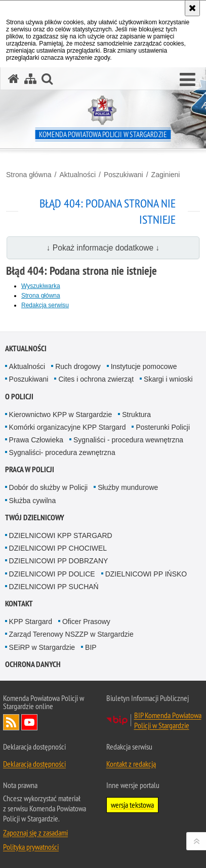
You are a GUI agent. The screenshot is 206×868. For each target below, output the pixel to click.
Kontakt (19, 604)
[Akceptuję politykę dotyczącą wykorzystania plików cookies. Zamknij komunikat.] (192, 8)
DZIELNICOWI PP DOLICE (52, 574)
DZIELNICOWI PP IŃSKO (146, 574)
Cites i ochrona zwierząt (96, 379)
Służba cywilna (33, 501)
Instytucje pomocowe (144, 366)
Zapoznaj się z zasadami (35, 833)
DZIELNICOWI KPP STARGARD (61, 535)
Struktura (136, 415)
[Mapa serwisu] (30, 79)
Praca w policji (30, 469)
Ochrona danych (33, 664)
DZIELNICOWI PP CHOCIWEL (58, 548)
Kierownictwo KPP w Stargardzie (61, 415)
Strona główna (29, 175)
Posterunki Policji (163, 427)
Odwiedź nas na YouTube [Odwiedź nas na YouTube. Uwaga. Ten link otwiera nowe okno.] (29, 722)
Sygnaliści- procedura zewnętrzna (62, 452)
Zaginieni (166, 175)
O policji (19, 397)
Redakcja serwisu (45, 305)
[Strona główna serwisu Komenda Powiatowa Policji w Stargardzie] (14, 79)
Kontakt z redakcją (131, 764)
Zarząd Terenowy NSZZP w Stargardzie (71, 634)
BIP (91, 647)
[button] (188, 80)
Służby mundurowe (128, 487)
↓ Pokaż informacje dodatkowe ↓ (103, 248)
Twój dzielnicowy (35, 518)
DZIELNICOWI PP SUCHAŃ (54, 587)
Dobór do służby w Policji (49, 487)
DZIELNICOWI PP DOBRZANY (59, 561)
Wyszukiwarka (41, 286)
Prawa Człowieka (36, 440)
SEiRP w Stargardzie (42, 647)
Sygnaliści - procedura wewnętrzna (128, 440)
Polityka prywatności (31, 847)
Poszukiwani (123, 175)
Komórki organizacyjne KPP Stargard (68, 427)
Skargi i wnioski (168, 379)
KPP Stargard (31, 622)
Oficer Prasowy (86, 622)
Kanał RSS (11, 722)
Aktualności (77, 175)
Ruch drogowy (78, 366)
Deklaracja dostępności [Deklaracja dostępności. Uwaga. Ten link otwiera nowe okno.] (34, 764)
